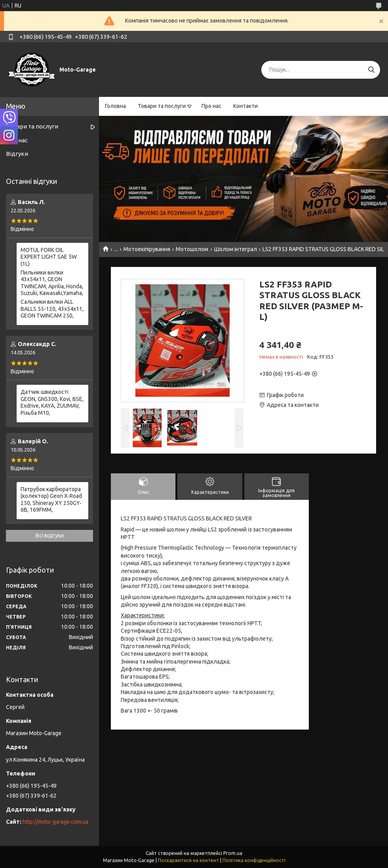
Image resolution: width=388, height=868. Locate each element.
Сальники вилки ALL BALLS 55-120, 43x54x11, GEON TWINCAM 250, (52, 309)
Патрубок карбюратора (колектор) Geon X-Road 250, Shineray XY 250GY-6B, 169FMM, (51, 500)
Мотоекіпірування (147, 249)
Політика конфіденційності (254, 860)
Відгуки (17, 154)
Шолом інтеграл (236, 249)
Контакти (245, 106)
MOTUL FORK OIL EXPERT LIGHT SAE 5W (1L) (49, 257)
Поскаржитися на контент (188, 860)
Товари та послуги (162, 106)
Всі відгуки (50, 535)
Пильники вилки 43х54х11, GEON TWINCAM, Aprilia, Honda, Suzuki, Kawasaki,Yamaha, (52, 283)
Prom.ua (233, 853)
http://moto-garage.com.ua (55, 822)
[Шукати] (371, 70)
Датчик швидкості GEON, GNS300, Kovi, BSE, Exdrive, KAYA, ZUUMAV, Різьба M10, (52, 402)
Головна (115, 106)
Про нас (211, 106)
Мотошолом (192, 249)
